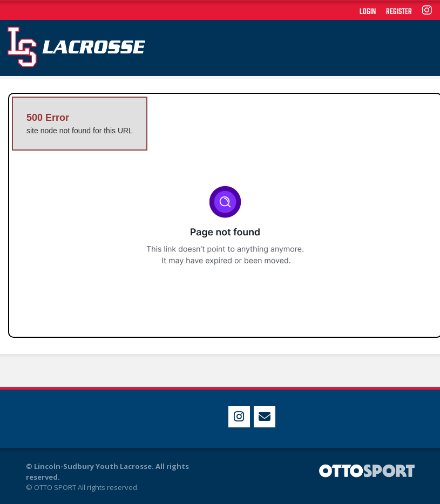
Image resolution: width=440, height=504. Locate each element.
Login (368, 11)
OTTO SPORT (55, 487)
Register (399, 11)
